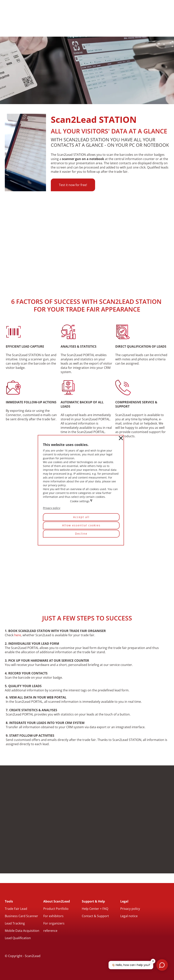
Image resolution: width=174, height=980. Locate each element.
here (18, 635)
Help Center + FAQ (95, 909)
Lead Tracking (15, 923)
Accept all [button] (81, 517)
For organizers (54, 923)
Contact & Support (95, 916)
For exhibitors (53, 916)
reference (50, 931)
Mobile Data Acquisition (22, 931)
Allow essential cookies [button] (81, 525)
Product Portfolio (56, 909)
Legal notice (129, 916)
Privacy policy (130, 909)
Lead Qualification (18, 938)
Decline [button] (81, 534)
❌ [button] (121, 438)
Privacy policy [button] (52, 508)
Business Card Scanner (21, 916)
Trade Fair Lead (16, 909)
